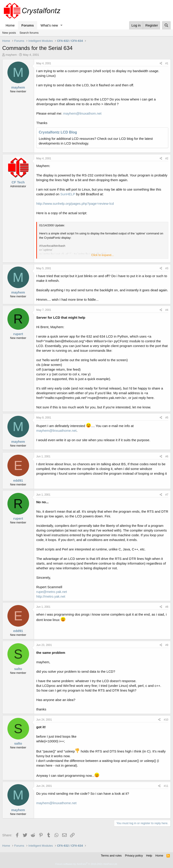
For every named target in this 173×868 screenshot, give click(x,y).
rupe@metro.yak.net (52, 592)
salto (18, 669)
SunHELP (68, 194)
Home (10, 25)
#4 (167, 310)
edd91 (18, 480)
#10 (166, 720)
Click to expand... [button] (102, 255)
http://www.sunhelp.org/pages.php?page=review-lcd (75, 204)
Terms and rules (111, 856)
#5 (167, 418)
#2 (167, 158)
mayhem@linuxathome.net (56, 803)
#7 (167, 495)
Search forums (29, 33)
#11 (166, 786)
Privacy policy (134, 856)
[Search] (166, 25)
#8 (167, 607)
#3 (167, 268)
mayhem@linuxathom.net (82, 113)
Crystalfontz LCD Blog (58, 132)
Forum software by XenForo (86, 864)
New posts (9, 33)
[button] (61, 25)
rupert (18, 334)
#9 (167, 645)
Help (149, 856)
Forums (28, 25)
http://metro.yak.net (51, 596)
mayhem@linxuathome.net (56, 431)
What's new (49, 25)
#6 (167, 456)
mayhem (11, 55)
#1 (167, 63)
